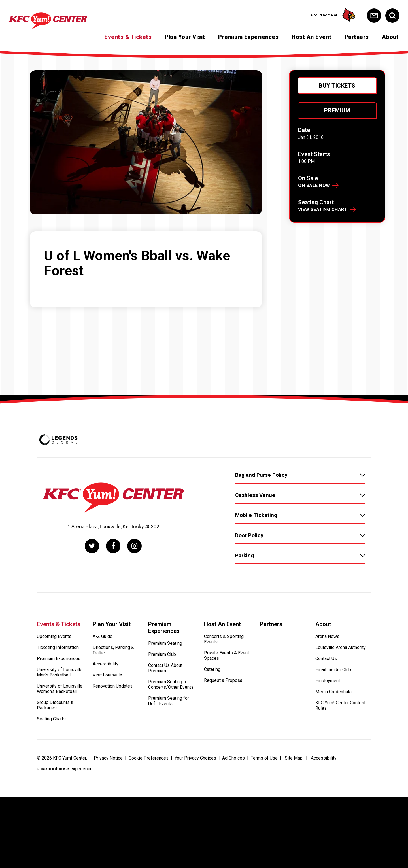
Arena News (327, 636)
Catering (212, 669)
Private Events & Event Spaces (227, 656)
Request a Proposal (224, 680)
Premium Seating (165, 643)
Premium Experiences (248, 37)
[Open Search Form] (392, 16)
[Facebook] (113, 546)
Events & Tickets (128, 37)
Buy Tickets (337, 86)
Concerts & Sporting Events (224, 639)
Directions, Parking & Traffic (113, 650)
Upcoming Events (54, 636)
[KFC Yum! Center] (58, 21)
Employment (328, 681)
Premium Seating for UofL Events (169, 701)
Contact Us (326, 659)
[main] (204, 425)
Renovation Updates (113, 686)
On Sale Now (314, 185)
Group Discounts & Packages (55, 705)
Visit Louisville (107, 675)
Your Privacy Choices (195, 758)
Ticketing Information (58, 647)
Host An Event (312, 37)
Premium (337, 110)
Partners (357, 37)
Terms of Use (264, 758)
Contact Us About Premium (165, 668)
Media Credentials (333, 692)
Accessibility (106, 664)
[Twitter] (92, 546)
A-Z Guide (103, 636)
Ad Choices (233, 758)
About (390, 37)
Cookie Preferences (149, 758)
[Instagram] (134, 546)
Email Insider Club (333, 670)
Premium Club (162, 654)
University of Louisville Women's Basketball (60, 689)
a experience (65, 769)
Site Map (294, 758)
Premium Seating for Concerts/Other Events (171, 684)
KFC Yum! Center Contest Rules (340, 705)
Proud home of (333, 15)
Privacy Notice (108, 758)
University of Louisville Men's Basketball (60, 672)
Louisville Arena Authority (341, 647)
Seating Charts (51, 719)
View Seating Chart (323, 209)
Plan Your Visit (185, 37)
